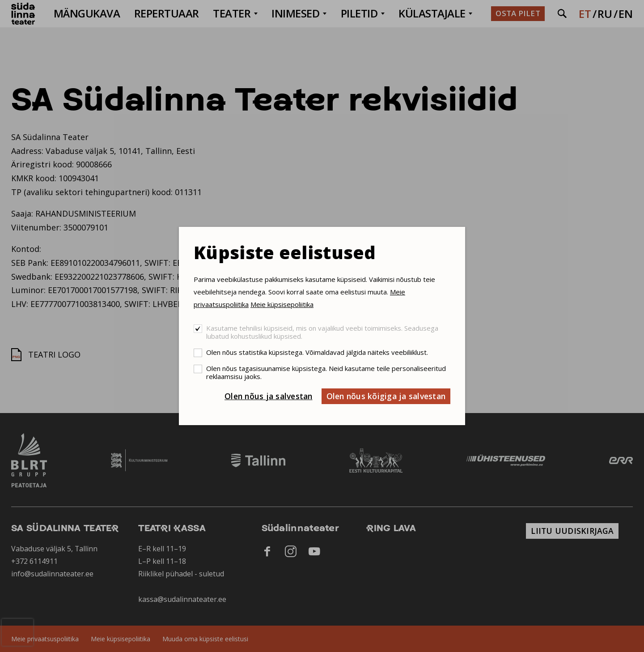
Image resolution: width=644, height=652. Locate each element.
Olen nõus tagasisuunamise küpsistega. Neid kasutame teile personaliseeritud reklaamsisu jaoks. (326, 372)
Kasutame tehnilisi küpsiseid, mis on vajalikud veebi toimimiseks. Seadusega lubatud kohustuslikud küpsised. (322, 332)
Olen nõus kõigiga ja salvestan (386, 396)
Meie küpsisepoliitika (282, 304)
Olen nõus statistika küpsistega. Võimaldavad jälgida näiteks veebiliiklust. (317, 352)
